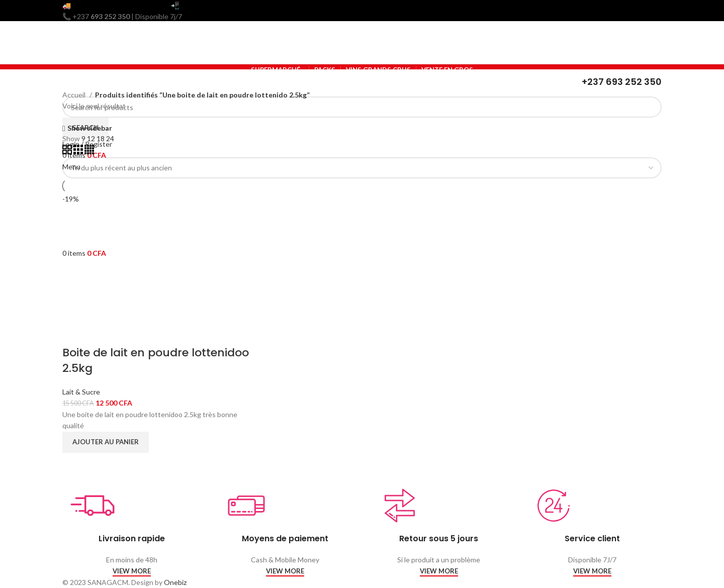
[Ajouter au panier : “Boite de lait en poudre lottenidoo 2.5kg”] (106, 442)
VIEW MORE (132, 571)
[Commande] (362, 168)
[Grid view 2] (68, 152)
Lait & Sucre (81, 392)
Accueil (75, 95)
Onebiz (175, 582)
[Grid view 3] (79, 152)
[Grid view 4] (89, 152)
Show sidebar (90, 128)
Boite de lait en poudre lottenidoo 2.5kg (156, 360)
